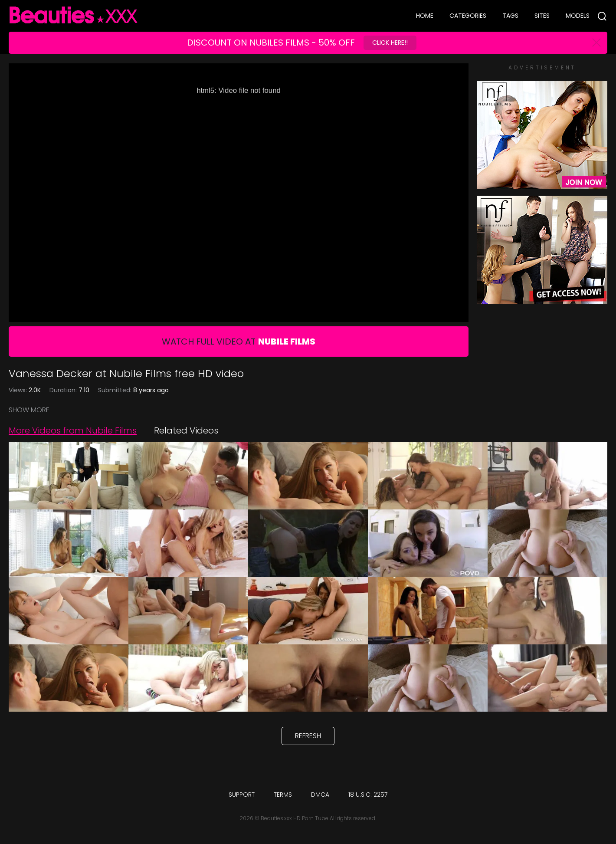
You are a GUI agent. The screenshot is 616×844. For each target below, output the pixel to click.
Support (242, 795)
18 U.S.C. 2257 (368, 795)
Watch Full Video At (239, 342)
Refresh (308, 736)
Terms (283, 795)
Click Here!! (390, 43)
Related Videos (186, 430)
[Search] (602, 16)
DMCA (320, 795)
